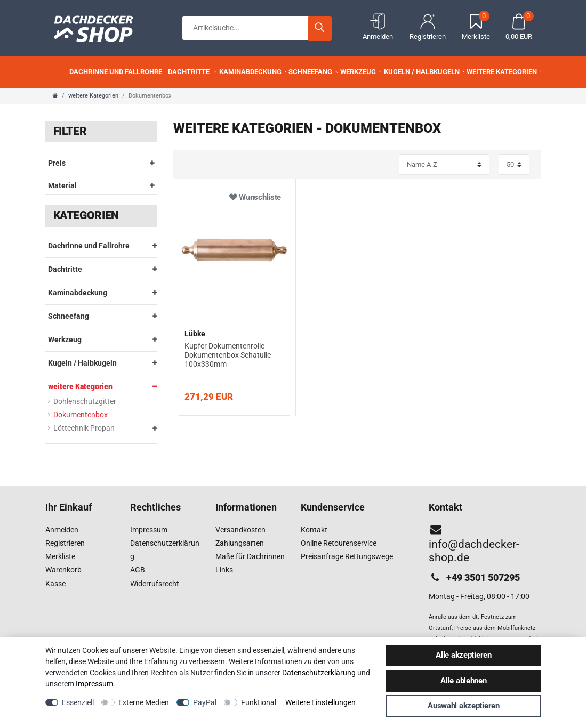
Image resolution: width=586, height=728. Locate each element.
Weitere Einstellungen (320, 702)
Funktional (259, 702)
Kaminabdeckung (254, 72)
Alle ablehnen (463, 681)
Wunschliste (255, 197)
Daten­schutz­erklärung (319, 673)
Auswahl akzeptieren (464, 706)
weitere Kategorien (505, 72)
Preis (101, 163)
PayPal (205, 702)
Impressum (149, 530)
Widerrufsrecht (155, 584)
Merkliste (60, 556)
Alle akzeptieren (464, 655)
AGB (138, 570)
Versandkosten (240, 530)
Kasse (55, 584)
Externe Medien (144, 702)
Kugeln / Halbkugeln (425, 72)
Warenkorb (63, 570)
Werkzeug (362, 72)
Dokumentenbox (81, 415)
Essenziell (78, 702)
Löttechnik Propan (84, 428)
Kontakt (314, 530)
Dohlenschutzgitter (85, 401)
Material (101, 186)
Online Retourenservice (339, 543)
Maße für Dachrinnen (250, 556)
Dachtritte (193, 72)
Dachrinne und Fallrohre (119, 72)
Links (224, 570)
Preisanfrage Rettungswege (347, 556)
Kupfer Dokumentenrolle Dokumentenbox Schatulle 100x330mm (228, 355)
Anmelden (62, 530)
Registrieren (65, 543)
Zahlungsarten (240, 543)
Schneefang (314, 72)
